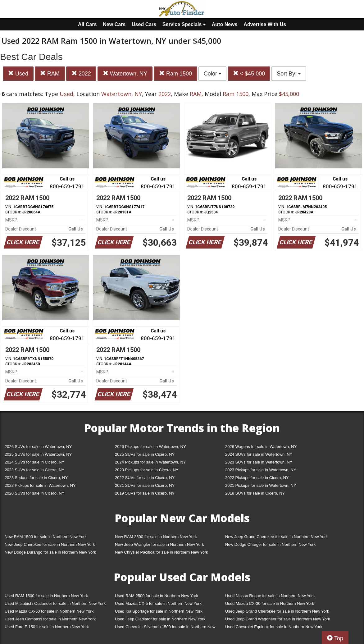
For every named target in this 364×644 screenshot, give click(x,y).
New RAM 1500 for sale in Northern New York (46, 537)
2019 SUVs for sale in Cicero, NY (145, 493)
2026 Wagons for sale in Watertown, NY (261, 447)
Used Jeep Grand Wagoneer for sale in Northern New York (278, 619)
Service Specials (184, 24)
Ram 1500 (175, 73)
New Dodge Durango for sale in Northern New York (50, 552)
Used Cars (144, 24)
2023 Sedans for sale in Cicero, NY (36, 478)
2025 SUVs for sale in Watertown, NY (38, 454)
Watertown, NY (125, 73)
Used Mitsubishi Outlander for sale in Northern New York (55, 603)
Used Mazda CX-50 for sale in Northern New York (49, 611)
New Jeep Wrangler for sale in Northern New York (159, 544)
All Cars (87, 24)
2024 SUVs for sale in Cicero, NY (34, 462)
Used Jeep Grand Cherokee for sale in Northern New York (277, 611)
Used (18, 73)
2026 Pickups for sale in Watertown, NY (150, 447)
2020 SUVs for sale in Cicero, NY (34, 493)
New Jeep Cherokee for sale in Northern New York (50, 544)
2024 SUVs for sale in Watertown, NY (259, 454)
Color (212, 74)
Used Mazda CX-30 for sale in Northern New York (270, 603)
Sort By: (289, 74)
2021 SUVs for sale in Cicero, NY (145, 485)
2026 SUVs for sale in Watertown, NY (38, 447)
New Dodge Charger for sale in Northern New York (270, 544)
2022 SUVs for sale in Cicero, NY (145, 478)
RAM (50, 73)
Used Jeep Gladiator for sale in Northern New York (160, 619)
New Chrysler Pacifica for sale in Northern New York (162, 552)
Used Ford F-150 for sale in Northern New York (47, 627)
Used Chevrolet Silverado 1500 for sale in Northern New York (165, 628)
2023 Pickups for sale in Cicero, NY (147, 470)
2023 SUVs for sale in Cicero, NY (34, 470)
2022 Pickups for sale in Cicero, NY (257, 478)
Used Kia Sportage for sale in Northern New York (159, 611)
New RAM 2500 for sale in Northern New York (156, 537)
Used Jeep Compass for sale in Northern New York (50, 619)
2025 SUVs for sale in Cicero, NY (145, 454)
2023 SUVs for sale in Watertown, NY (259, 462)
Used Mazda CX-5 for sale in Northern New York (158, 603)
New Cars (114, 24)
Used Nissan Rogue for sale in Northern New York (270, 596)
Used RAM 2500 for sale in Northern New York (157, 596)
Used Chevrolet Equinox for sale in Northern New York (274, 627)
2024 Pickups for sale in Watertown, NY (150, 462)
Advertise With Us (265, 24)
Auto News (225, 24)
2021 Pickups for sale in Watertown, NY (261, 485)
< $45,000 (249, 73)
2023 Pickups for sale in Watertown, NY (261, 470)
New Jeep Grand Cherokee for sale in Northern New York (276, 537)
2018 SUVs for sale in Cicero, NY (255, 493)
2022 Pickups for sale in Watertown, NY (40, 485)
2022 (81, 73)
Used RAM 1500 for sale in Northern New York (46, 596)
